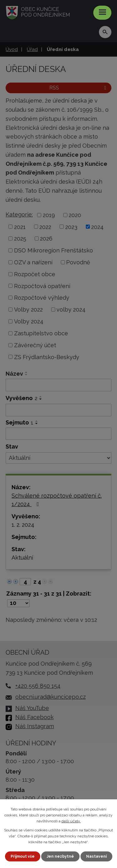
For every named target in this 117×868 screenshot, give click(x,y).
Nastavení (96, 856)
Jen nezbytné (60, 856)
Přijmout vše (23, 856)
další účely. (71, 821)
